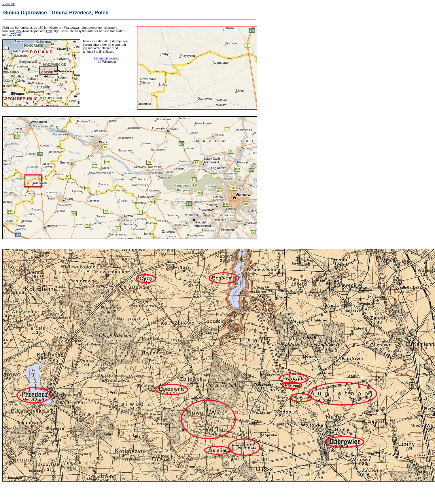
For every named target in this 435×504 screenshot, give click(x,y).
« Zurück (8, 4)
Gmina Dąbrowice (107, 58)
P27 (19, 31)
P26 (49, 31)
